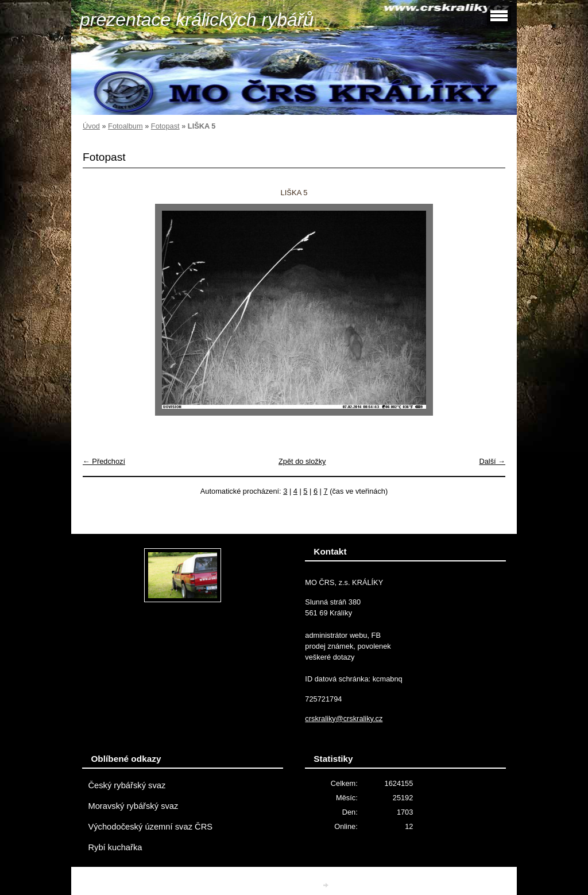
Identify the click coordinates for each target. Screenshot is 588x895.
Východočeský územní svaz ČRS (150, 827)
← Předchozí (104, 461)
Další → (492, 461)
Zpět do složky (302, 461)
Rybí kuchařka (115, 847)
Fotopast (165, 126)
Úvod (91, 126)
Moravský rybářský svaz (133, 806)
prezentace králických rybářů (197, 20)
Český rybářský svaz (127, 785)
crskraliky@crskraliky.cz (344, 718)
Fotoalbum (125, 126)
